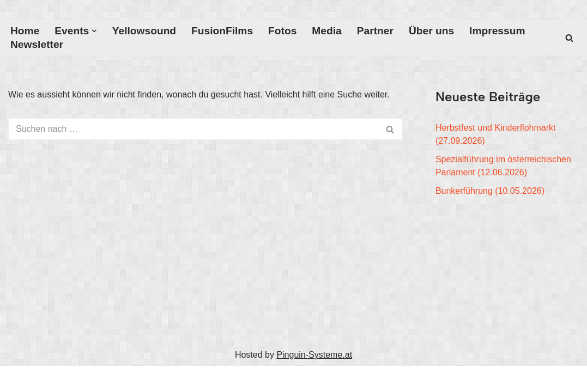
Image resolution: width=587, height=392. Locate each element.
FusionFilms (222, 31)
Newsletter (37, 44)
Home (25, 31)
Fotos (282, 31)
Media (326, 31)
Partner (375, 31)
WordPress (118, 379)
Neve (18, 379)
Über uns (431, 31)
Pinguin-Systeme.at (314, 355)
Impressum (497, 31)
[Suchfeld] (569, 38)
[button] (94, 31)
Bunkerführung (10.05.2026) (490, 191)
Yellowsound (144, 31)
